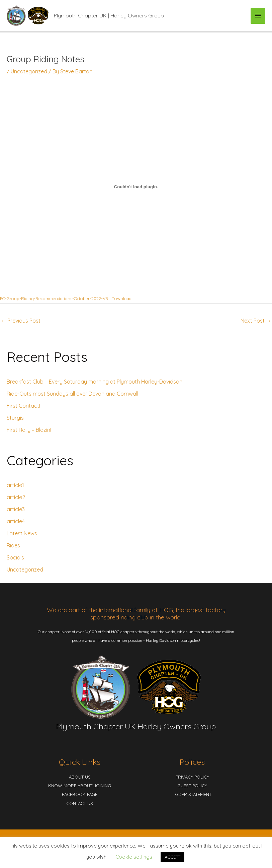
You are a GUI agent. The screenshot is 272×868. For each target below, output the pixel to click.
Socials (15, 557)
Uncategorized (29, 71)
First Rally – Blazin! (29, 430)
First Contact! (23, 406)
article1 (15, 485)
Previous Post (21, 321)
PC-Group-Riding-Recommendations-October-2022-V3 (54, 298)
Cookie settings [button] (134, 857)
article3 (16, 509)
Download (121, 298)
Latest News (22, 533)
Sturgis (15, 418)
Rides (13, 545)
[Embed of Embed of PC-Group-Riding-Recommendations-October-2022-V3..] (136, 187)
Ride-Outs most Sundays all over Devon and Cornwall (72, 394)
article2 (16, 497)
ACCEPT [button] (172, 857)
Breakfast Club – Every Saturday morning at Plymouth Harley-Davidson (95, 382)
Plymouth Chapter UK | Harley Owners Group (109, 15)
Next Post (256, 321)
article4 (16, 521)
